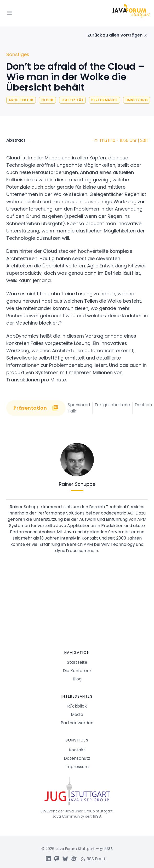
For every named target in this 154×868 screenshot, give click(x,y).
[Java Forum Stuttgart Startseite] (77, 793)
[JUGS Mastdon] (57, 859)
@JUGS (106, 849)
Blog (77, 679)
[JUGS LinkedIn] (48, 859)
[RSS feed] (94, 859)
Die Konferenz (77, 671)
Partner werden (77, 723)
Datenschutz (77, 758)
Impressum (77, 767)
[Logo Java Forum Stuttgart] (131, 11)
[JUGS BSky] (65, 859)
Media (77, 714)
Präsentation (36, 408)
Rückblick (77, 706)
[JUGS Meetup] (74, 859)
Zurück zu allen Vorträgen (118, 35)
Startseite (77, 662)
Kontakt (77, 750)
